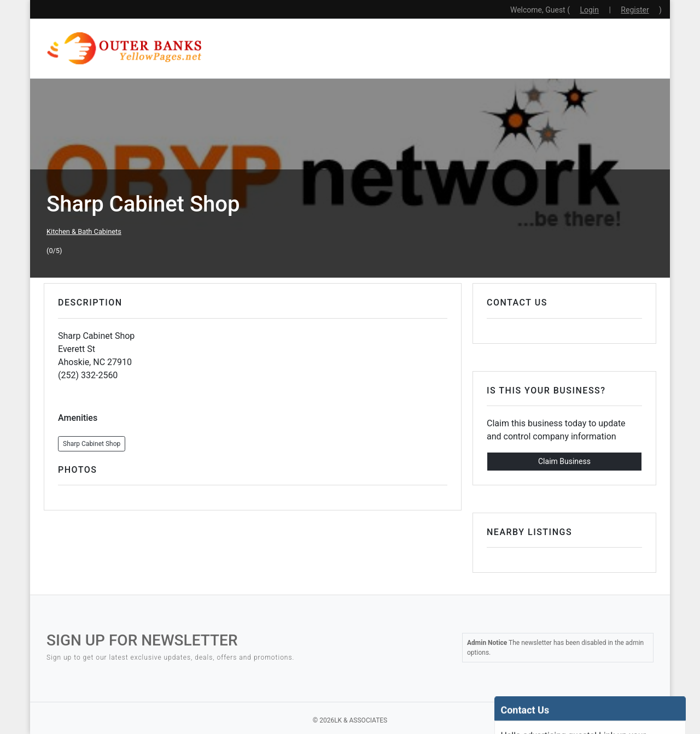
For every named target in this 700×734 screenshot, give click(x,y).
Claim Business (564, 461)
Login (589, 10)
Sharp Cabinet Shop (92, 444)
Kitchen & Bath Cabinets (84, 231)
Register (635, 10)
